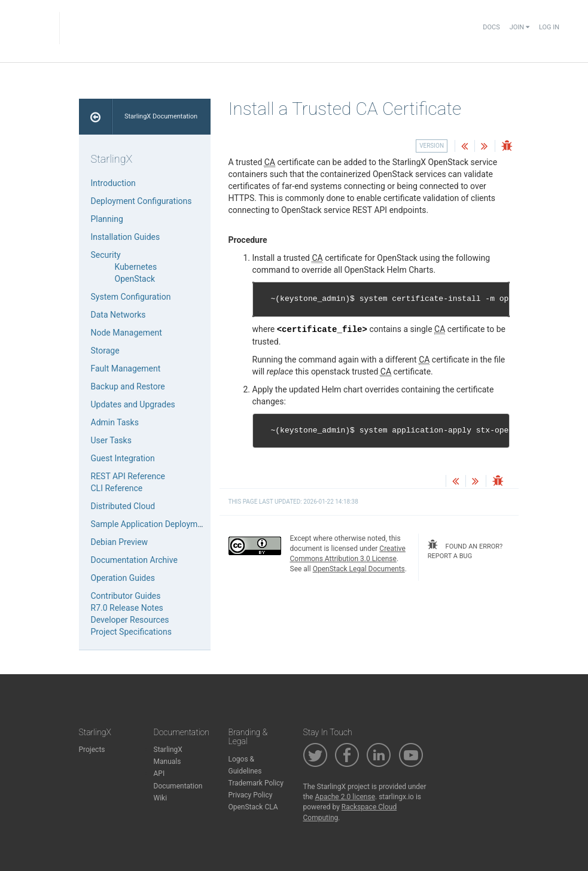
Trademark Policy (256, 783)
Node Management (127, 333)
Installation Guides (126, 237)
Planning (107, 219)
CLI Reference (117, 488)
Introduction (113, 183)
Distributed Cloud (123, 506)
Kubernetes (136, 267)
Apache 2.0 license (345, 797)
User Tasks (111, 440)
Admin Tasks (115, 422)
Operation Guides (123, 578)
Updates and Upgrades (133, 404)
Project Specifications (132, 632)
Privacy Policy (251, 795)
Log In (549, 27)
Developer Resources (130, 620)
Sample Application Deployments (153, 524)
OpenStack (135, 279)
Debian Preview (120, 542)
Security (106, 255)
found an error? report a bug (465, 550)
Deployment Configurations (141, 201)
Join (520, 27)
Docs (491, 27)
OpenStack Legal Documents (359, 569)
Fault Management (126, 368)
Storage (105, 351)
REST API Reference (128, 476)
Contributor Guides (126, 596)
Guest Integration (123, 458)
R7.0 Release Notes (127, 608)
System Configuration (131, 297)
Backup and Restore (128, 386)
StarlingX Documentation (161, 116)
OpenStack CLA (253, 807)
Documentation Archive (134, 560)
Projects (92, 750)
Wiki (161, 798)
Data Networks (118, 315)
